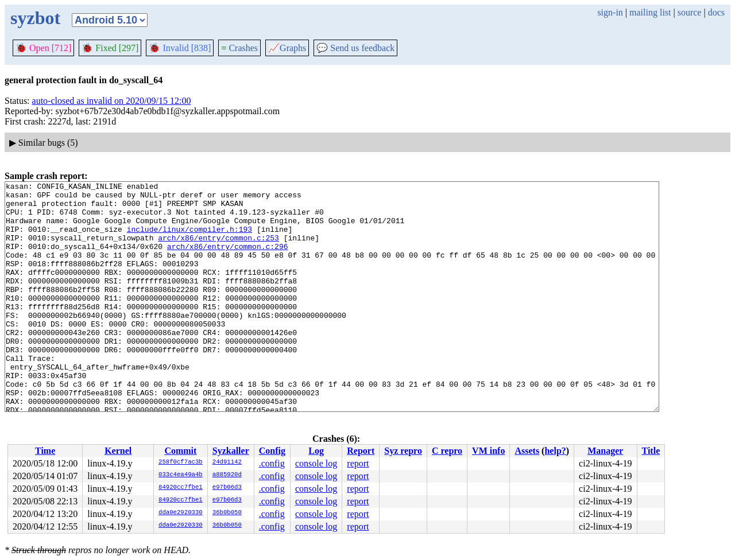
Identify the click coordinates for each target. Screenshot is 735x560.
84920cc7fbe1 (181, 488)
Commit (180, 451)
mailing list (650, 12)
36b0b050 (227, 513)
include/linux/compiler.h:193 (189, 239)
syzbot (35, 18)
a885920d (227, 475)
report (358, 463)
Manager (605, 451)
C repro (447, 451)
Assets (527, 451)
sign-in (610, 12)
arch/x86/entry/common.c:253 (218, 250)
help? (555, 451)
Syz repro (403, 451)
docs (716, 12)
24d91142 (227, 462)
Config (272, 451)
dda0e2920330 (181, 513)
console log (316, 463)
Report (361, 451)
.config (272, 463)
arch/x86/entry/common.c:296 (228, 260)
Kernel (118, 451)
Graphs (287, 48)
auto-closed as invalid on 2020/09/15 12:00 (112, 101)
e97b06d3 (227, 488)
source (690, 12)
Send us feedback (355, 48)
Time (45, 451)
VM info (488, 451)
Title (651, 451)
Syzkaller (231, 451)
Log (316, 451)
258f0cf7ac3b (181, 462)
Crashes (239, 48)
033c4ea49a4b (181, 475)
